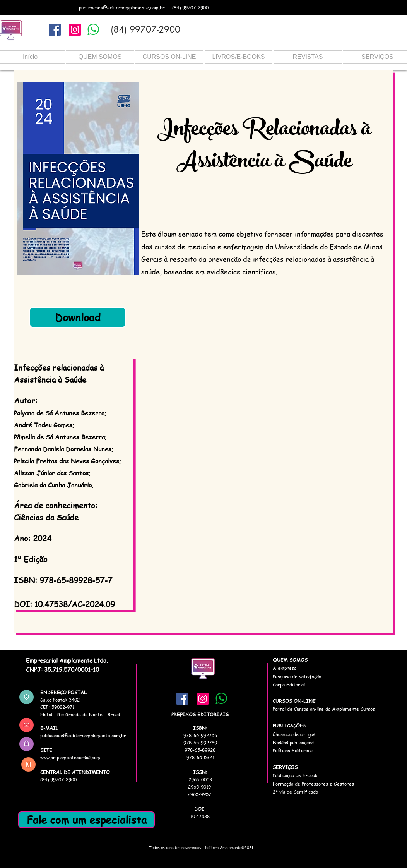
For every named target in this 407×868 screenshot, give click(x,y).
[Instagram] (75, 30)
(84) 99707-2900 (190, 8)
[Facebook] (55, 30)
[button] (100, 57)
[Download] (78, 317)
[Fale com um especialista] (86, 820)
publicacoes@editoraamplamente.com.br (122, 8)
